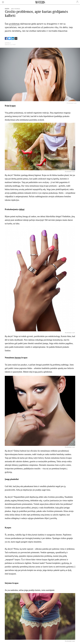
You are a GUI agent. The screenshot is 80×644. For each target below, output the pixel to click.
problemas (14, 24)
